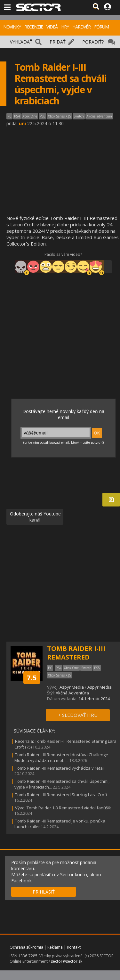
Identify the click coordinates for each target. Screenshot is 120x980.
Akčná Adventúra (72, 693)
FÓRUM (101, 27)
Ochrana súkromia (26, 947)
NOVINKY (12, 27)
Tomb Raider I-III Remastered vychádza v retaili (60, 768)
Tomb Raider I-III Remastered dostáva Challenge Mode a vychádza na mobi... (61, 757)
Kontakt (74, 947)
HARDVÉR (81, 27)
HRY (65, 27)
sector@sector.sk (67, 961)
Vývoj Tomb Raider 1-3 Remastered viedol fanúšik (63, 808)
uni (22, 123)
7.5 (32, 677)
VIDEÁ (52, 27)
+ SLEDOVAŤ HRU (78, 715)
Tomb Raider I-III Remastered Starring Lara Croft (61, 795)
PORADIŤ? (93, 42)
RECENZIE (34, 27)
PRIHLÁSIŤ (44, 892)
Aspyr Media (72, 687)
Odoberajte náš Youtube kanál (35, 517)
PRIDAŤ (58, 42)
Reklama (55, 947)
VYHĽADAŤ (21, 42)
